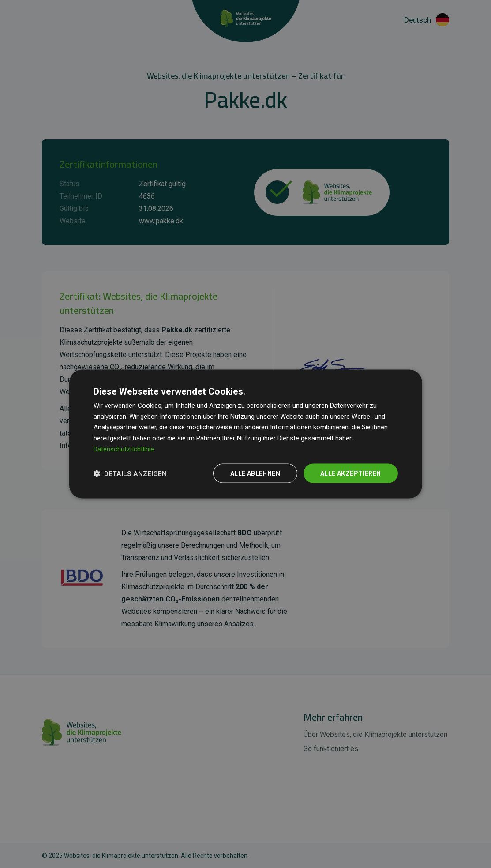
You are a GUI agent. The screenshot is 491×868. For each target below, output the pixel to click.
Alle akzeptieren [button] (350, 473)
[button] (130, 473)
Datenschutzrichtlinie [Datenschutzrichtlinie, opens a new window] (124, 449)
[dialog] (246, 434)
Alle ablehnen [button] (255, 473)
